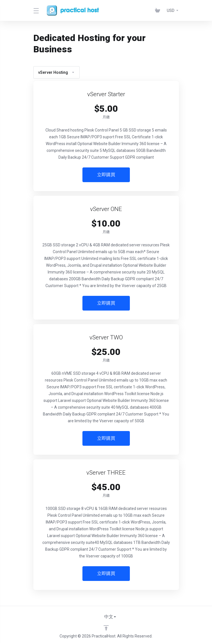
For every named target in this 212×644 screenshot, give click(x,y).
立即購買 (106, 175)
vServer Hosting (56, 72)
